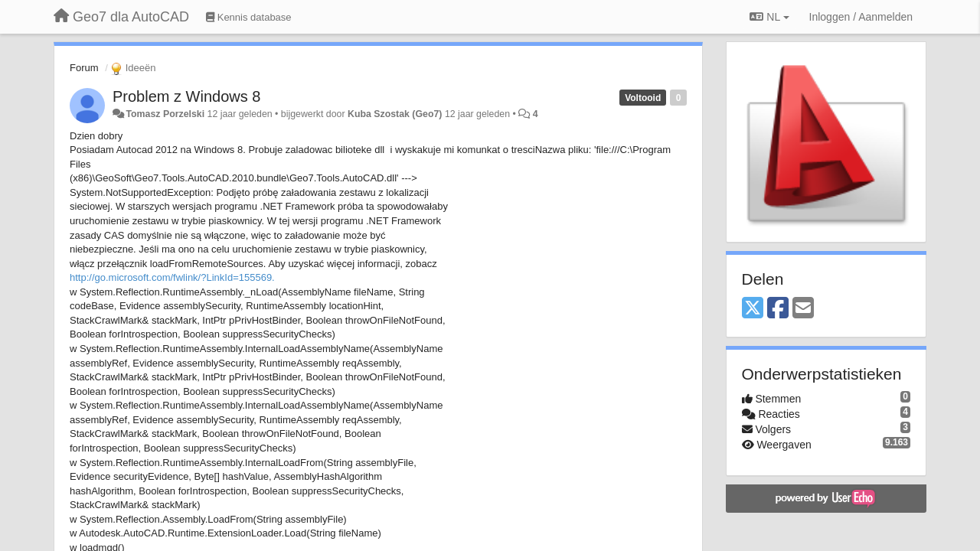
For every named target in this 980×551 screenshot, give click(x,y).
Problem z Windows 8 (186, 96)
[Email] (803, 309)
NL (769, 17)
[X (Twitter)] (753, 309)
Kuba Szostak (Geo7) (395, 114)
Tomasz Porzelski (165, 114)
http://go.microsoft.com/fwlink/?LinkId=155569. (172, 277)
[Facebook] (778, 309)
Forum (84, 68)
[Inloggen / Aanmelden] (861, 17)
